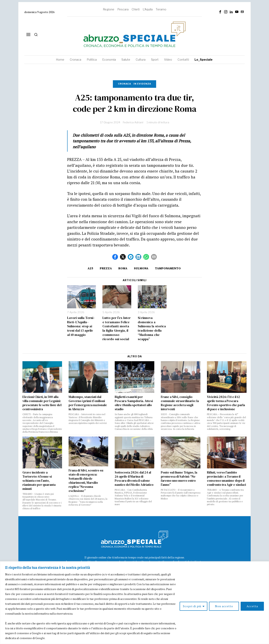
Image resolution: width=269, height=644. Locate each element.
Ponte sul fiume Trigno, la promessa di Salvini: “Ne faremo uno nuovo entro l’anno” (179, 479)
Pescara (123, 9)
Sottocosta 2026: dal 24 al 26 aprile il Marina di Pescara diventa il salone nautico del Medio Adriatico (134, 479)
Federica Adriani (133, 122)
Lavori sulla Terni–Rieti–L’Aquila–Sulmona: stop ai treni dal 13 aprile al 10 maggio (81, 326)
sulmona (141, 268)
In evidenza (142, 84)
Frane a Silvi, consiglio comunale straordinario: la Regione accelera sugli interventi (180, 403)
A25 (90, 268)
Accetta (252, 606)
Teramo (161, 9)
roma (123, 268)
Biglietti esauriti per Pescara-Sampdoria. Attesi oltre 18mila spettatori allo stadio (134, 403)
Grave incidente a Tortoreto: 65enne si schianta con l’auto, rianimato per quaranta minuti (39, 481)
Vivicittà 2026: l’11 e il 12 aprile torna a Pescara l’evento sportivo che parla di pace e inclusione (226, 403)
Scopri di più (192, 606)
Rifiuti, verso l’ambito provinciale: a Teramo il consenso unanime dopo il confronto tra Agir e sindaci (226, 479)
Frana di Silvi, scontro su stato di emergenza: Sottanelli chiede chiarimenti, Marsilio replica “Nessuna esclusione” (86, 481)
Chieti (136, 9)
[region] (134, 603)
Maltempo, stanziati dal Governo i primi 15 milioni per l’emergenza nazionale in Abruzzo (88, 403)
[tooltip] (220, 12)
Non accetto (224, 606)
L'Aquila (148, 9)
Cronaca (124, 84)
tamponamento (168, 268)
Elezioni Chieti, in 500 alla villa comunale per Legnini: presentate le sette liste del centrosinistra (42, 403)
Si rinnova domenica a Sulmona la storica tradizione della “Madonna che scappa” (152, 328)
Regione (109, 9)
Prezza (106, 268)
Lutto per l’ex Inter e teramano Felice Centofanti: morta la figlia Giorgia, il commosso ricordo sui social (117, 328)
